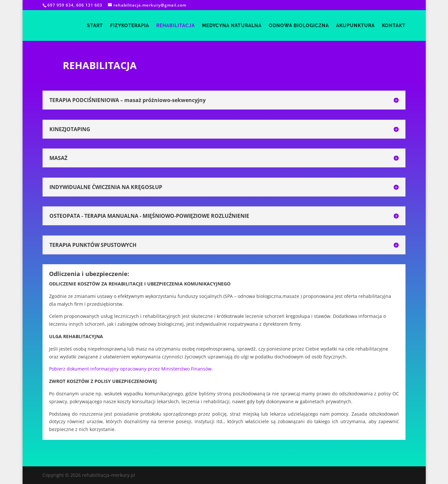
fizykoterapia (130, 26)
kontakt (394, 26)
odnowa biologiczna (299, 26)
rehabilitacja (176, 26)
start (95, 26)
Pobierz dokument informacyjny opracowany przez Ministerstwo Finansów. (131, 369)
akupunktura (355, 26)
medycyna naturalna (232, 26)
